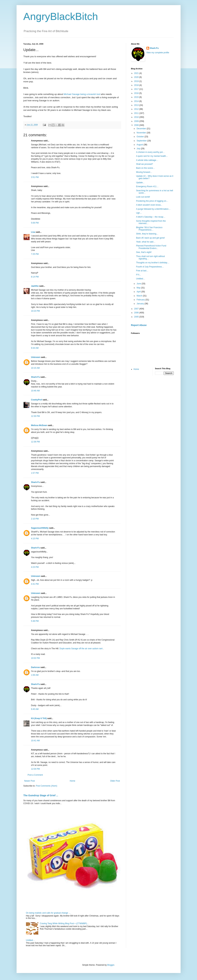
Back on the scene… (145, 168)
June (139, 284)
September (142, 141)
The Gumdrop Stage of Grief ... (41, 795)
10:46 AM (35, 391)
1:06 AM (35, 675)
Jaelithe (35, 286)
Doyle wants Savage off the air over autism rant (81, 649)
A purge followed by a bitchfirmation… (153, 209)
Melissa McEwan (39, 425)
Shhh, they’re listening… (147, 234)
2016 (137, 93)
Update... (140, 183)
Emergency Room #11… (147, 186)
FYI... (138, 275)
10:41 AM (35, 741)
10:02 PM (35, 658)
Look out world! (143, 197)
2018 (137, 85)
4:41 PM (35, 584)
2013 (137, 105)
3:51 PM (35, 177)
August (140, 145)
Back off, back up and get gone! (150, 238)
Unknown (36, 357)
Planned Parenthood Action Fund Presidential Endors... (151, 247)
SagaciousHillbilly (40, 528)
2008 (137, 125)
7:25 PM (35, 254)
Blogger (111, 965)
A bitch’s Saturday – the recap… (151, 217)
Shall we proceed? (144, 164)
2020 (137, 77)
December (142, 129)
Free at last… (142, 271)
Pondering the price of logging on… (152, 201)
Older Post (115, 781)
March (140, 296)
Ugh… (139, 213)
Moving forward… (144, 172)
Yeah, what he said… (146, 242)
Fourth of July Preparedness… (150, 267)
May (139, 288)
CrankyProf (37, 400)
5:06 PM (35, 223)
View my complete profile (158, 53)
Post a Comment (35, 775)
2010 (137, 117)
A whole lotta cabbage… (147, 160)
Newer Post (30, 781)
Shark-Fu (36, 377)
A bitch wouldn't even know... (149, 205)
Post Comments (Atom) (47, 786)
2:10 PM (35, 519)
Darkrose (36, 667)
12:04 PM (35, 769)
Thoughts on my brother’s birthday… (153, 263)
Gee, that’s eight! (144, 252)
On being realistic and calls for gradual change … (48, 913)
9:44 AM (35, 348)
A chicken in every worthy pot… (150, 152)
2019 (137, 81)
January (140, 304)
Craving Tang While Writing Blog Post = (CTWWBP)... (64, 923)
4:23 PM (35, 567)
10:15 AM (35, 368)
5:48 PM (35, 621)
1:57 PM (35, 473)
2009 (137, 121)
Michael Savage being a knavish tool (82, 94)
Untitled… (30, 940)
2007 (137, 309)
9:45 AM (35, 709)
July (139, 149)
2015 (137, 97)
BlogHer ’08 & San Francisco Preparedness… (149, 229)
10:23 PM (35, 311)
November (142, 133)
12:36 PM (35, 442)
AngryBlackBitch (61, 16)
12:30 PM (35, 416)
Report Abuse (139, 325)
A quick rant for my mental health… (152, 156)
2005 (137, 317)
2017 (137, 89)
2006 (137, 313)
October (140, 137)
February (141, 300)
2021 (137, 73)
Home (72, 781)
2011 (137, 113)
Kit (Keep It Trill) (39, 718)
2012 (137, 109)
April (139, 292)
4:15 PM (35, 539)
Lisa (33, 232)
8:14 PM (35, 277)
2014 (137, 101)
